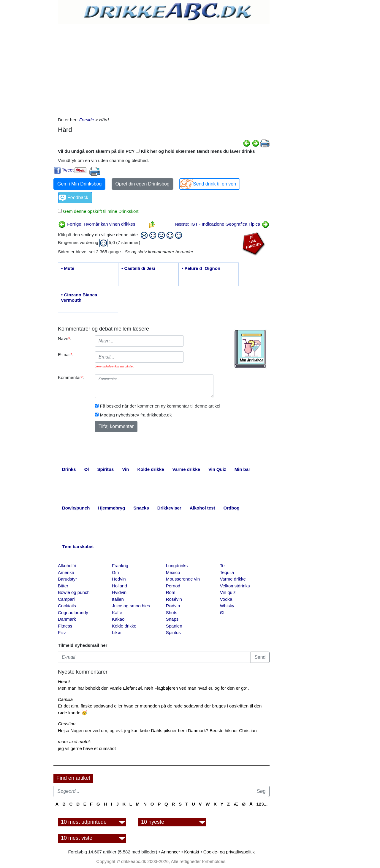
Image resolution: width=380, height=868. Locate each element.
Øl (222, 613)
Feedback (78, 198)
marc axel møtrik (74, 742)
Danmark (67, 619)
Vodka (226, 599)
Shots (172, 613)
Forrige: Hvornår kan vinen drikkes (97, 224)
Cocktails (67, 606)
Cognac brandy (73, 613)
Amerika (66, 572)
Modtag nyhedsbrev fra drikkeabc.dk (136, 415)
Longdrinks (177, 566)
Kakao (118, 619)
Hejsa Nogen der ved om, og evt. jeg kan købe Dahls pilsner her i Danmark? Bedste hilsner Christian (157, 731)
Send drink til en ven (214, 184)
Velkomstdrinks (235, 586)
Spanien (174, 626)
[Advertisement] (164, 69)
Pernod (173, 586)
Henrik (64, 681)
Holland (119, 586)
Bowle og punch (74, 592)
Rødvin (173, 606)
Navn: (65, 338)
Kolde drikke (124, 626)
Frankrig (120, 566)
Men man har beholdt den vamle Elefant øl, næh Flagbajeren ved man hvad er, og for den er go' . (154, 688)
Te (222, 566)
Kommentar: (71, 377)
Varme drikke (233, 579)
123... (262, 804)
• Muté (68, 268)
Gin (115, 572)
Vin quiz (228, 592)
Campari (66, 599)
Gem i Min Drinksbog (79, 184)
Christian (67, 724)
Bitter (63, 586)
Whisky (227, 606)
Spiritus (173, 632)
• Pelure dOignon (201, 268)
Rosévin (174, 599)
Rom (171, 592)
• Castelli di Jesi (138, 268)
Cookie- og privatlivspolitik (229, 852)
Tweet (68, 170)
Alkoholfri (67, 566)
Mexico (173, 572)
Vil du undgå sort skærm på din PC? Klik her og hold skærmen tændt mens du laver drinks (156, 151)
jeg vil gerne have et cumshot (87, 748)
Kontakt (192, 852)
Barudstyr (67, 579)
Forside (87, 120)
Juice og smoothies (131, 606)
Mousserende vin (183, 579)
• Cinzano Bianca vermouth (79, 297)
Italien (118, 599)
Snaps (172, 619)
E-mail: (66, 354)
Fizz (62, 632)
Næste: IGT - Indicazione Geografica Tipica (222, 224)
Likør (117, 632)
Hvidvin (119, 592)
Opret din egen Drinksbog (142, 184)
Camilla (65, 699)
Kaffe (117, 613)
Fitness (65, 626)
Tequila (227, 572)
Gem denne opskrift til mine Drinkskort (100, 211)
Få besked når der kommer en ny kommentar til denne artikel (160, 406)
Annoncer (170, 852)
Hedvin (119, 579)
